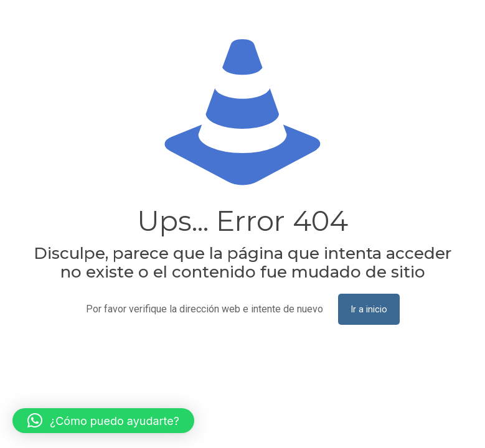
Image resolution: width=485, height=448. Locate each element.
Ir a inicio (369, 309)
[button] (103, 421)
